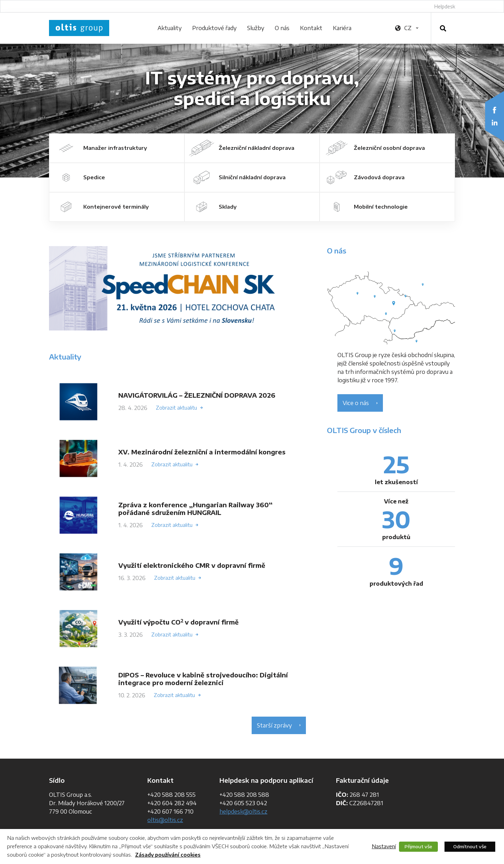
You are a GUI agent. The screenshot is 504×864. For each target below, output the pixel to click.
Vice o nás (356, 403)
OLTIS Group (79, 28)
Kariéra (342, 28)
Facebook (495, 110)
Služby (256, 28)
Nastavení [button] (384, 846)
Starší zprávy (274, 725)
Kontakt (311, 28)
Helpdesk (445, 6)
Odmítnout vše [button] (470, 846)
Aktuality (170, 28)
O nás (282, 28)
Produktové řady (214, 28)
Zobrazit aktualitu (176, 408)
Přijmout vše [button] (418, 846)
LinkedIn (495, 123)
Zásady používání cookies (168, 855)
